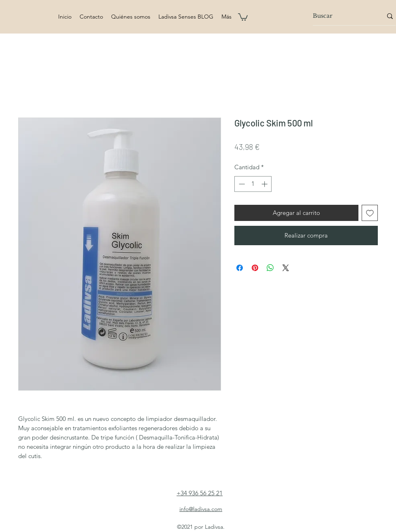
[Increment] (265, 184)
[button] (243, 17)
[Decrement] (241, 184)
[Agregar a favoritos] (370, 213)
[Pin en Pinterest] (255, 268)
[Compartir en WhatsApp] (270, 268)
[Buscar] (341, 16)
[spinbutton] (253, 184)
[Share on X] (286, 268)
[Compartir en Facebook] (240, 268)
